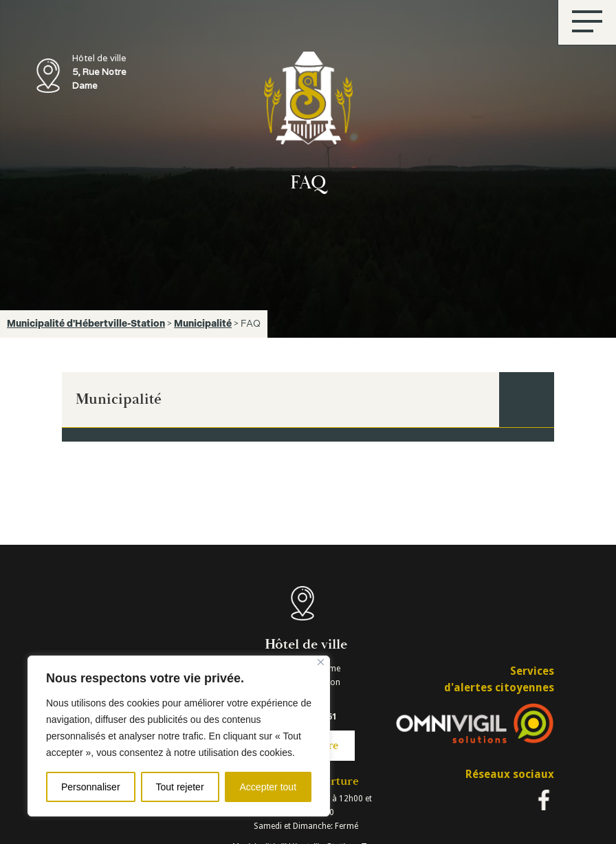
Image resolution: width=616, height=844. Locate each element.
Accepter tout (268, 787)
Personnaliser (91, 787)
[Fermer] (321, 662)
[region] (179, 736)
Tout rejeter (180, 787)
